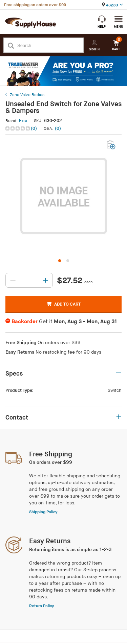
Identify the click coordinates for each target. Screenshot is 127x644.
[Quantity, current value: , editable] (29, 280)
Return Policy (42, 606)
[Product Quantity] (29, 280)
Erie (23, 121)
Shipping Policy (43, 512)
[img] (18, 128)
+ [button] (119, 418)
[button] (22, 129)
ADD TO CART (64, 304)
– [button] (119, 373)
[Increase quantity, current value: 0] (45, 280)
